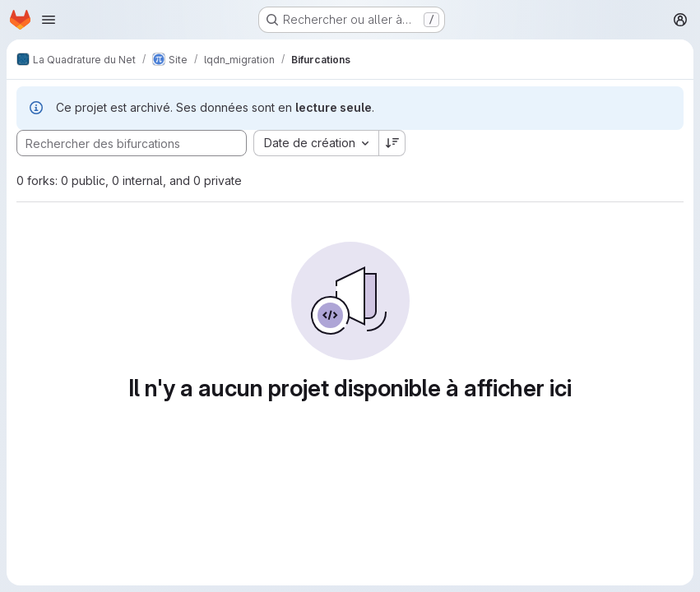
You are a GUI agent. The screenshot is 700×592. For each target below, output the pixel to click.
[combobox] (316, 143)
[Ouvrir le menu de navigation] (49, 20)
